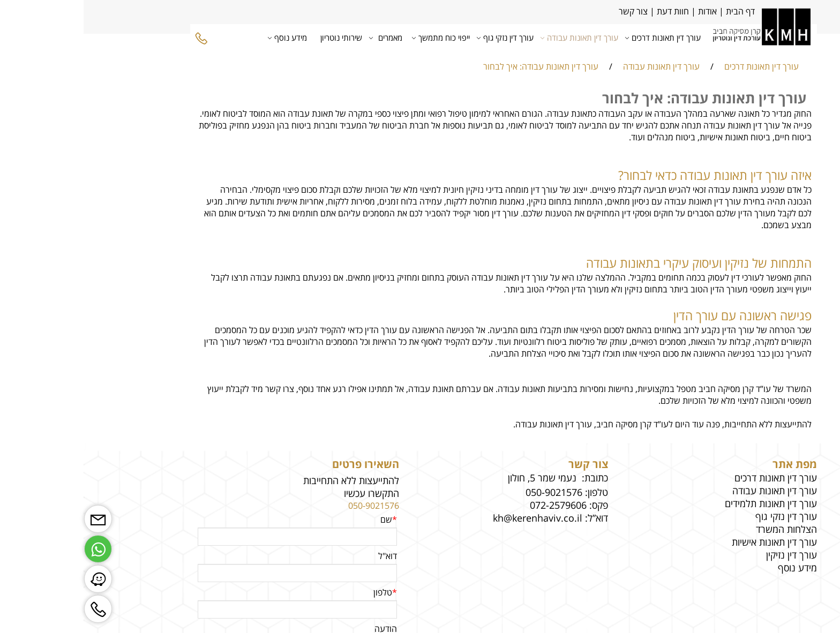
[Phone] (118, 37)
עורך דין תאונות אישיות (691, 542)
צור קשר (549, 11)
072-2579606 (475, 505)
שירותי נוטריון (258, 37)
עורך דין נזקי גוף (423, 37)
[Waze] (14, 576)
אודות (623, 11)
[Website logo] (678, 37)
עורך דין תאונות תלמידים (687, 503)
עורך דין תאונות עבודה (498, 37)
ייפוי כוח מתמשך (359, 37)
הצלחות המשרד (703, 529)
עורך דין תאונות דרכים (581, 37)
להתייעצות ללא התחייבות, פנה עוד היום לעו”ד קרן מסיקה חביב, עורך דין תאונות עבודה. (579, 424)
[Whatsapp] (14, 546)
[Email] (14, 516)
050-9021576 (290, 506)
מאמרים (304, 37)
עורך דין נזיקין (708, 555)
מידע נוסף (206, 37)
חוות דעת (589, 11)
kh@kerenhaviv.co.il (454, 518)
